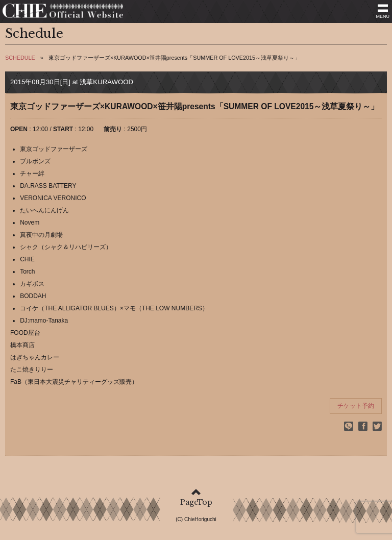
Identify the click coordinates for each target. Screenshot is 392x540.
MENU (383, 16)
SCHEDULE (20, 58)
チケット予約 (356, 406)
